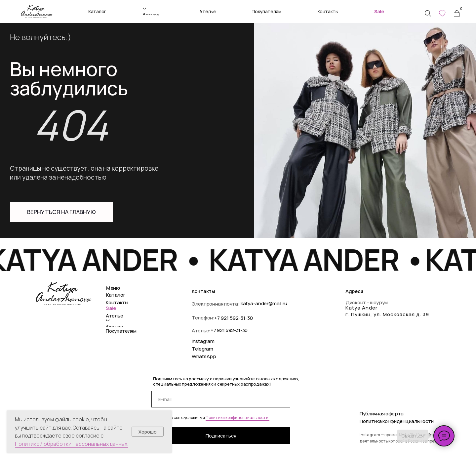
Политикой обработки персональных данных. (72, 444)
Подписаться (221, 436)
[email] (221, 399)
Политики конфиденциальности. (238, 418)
